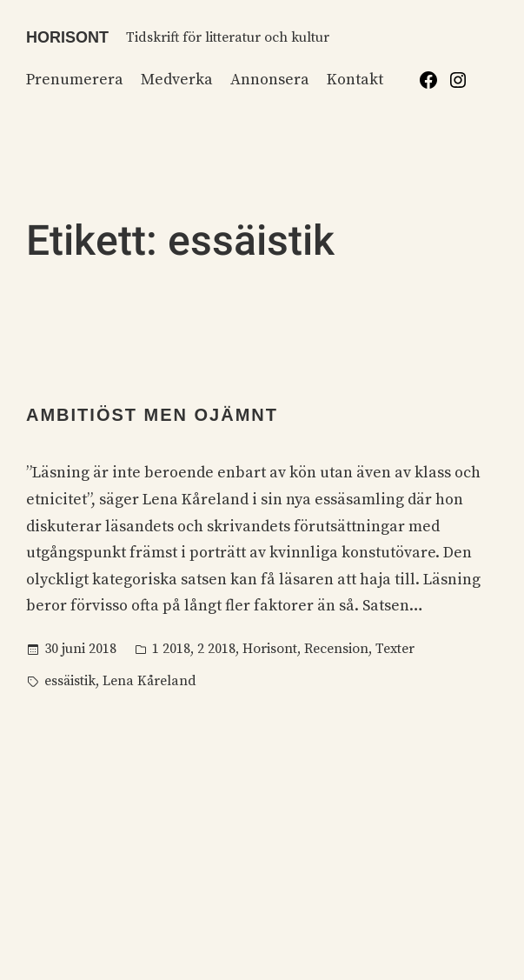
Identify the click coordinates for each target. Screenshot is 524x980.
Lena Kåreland (149, 681)
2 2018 (216, 649)
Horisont (67, 37)
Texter (395, 649)
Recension (336, 649)
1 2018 (171, 649)
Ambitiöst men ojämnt (152, 415)
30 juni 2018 (80, 649)
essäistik (70, 681)
